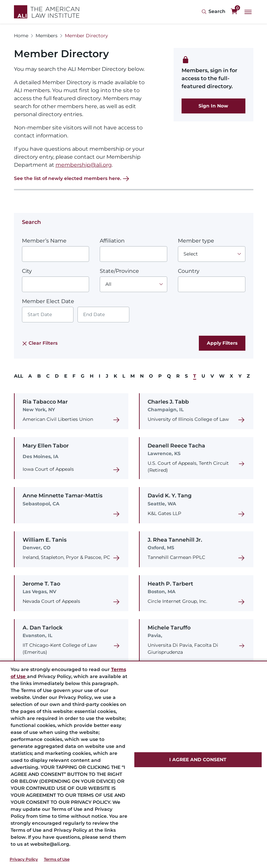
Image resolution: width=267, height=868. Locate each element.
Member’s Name (44, 241)
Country (189, 271)
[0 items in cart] (234, 12)
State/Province (119, 271)
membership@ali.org (84, 165)
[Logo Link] (47, 12)
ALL (18, 376)
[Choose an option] (212, 254)
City (27, 271)
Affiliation (112, 241)
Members (47, 36)
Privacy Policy (24, 859)
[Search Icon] (213, 12)
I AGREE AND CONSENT (198, 760)
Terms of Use (57, 859)
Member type (196, 241)
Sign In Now (213, 106)
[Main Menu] (248, 12)
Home (21, 36)
